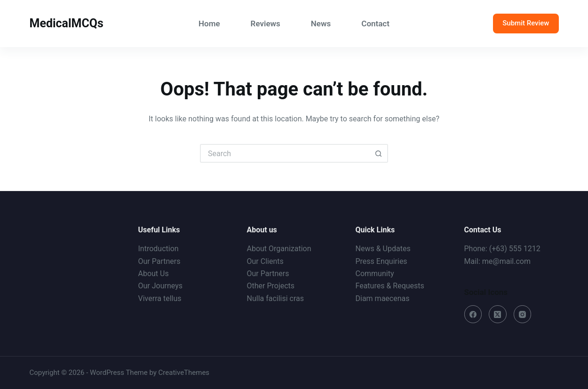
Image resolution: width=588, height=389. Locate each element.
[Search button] (379, 153)
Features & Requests (390, 286)
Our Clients (265, 261)
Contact (375, 24)
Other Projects (271, 286)
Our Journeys (160, 286)
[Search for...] (285, 153)
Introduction (159, 249)
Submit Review (526, 23)
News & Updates (383, 249)
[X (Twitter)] (498, 314)
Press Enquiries (381, 261)
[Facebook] (473, 314)
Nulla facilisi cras (276, 298)
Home (209, 24)
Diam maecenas (383, 298)
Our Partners (159, 261)
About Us (154, 274)
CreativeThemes (184, 373)
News (321, 24)
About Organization (279, 249)
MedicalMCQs (67, 23)
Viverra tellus (160, 298)
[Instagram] (523, 314)
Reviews (266, 24)
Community (375, 274)
